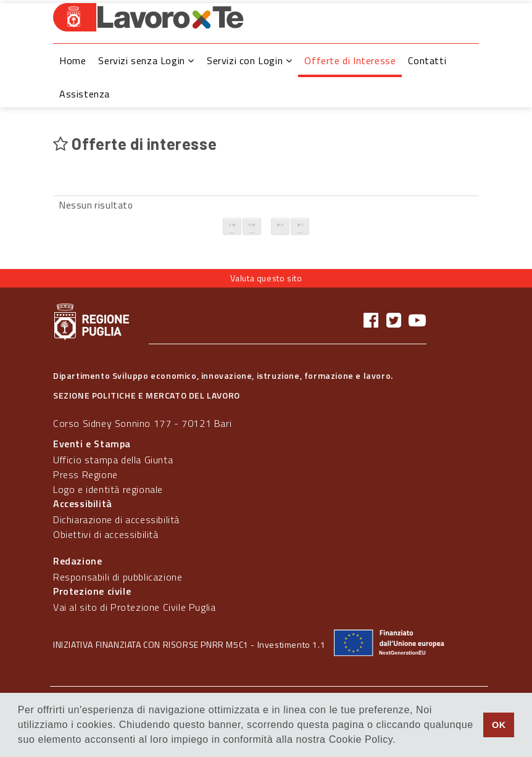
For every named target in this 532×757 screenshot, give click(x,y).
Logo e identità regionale (108, 489)
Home (73, 60)
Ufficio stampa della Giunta (113, 460)
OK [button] (499, 725)
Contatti (427, 60)
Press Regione (85, 474)
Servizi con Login (249, 60)
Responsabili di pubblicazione (118, 577)
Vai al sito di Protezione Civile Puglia (134, 607)
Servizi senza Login (146, 60)
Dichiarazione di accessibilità (116, 519)
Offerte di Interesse (350, 60)
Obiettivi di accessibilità (106, 534)
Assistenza (85, 94)
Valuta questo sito (266, 278)
